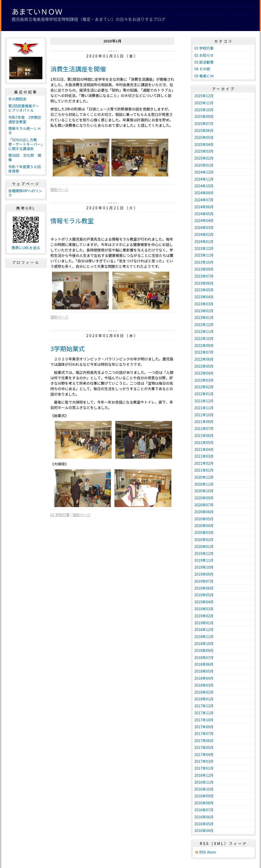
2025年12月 (204, 96)
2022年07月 (204, 352)
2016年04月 (204, 830)
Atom (212, 852)
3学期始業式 (68, 348)
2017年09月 (204, 727)
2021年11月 (204, 408)
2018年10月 (204, 643)
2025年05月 (204, 137)
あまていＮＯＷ (37, 11)
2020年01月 (204, 546)
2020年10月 (204, 491)
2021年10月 (204, 415)
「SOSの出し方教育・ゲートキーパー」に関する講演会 (25, 144)
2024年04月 (204, 220)
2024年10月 (204, 186)
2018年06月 (204, 664)
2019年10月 (204, 567)
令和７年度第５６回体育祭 (25, 169)
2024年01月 (204, 241)
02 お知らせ (204, 55)
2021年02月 (204, 463)
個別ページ (59, 189)
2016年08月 (204, 803)
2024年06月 (204, 207)
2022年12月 (204, 324)
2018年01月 (204, 699)
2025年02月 (204, 158)
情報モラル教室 (72, 221)
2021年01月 (204, 470)
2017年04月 (204, 754)
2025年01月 (204, 165)
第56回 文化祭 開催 (25, 157)
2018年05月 (204, 671)
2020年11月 (204, 484)
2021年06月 (204, 435)
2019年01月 (204, 623)
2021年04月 (204, 449)
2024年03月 (204, 227)
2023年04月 (204, 297)
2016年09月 (204, 796)
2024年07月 (204, 200)
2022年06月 (204, 359)
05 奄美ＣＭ (204, 76)
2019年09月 (204, 574)
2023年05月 (204, 290)
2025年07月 (204, 123)
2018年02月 (204, 692)
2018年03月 (204, 685)
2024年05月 (204, 214)
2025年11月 (204, 103)
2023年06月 (204, 283)
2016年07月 (204, 810)
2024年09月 (204, 193)
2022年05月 (204, 366)
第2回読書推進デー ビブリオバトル (26, 108)
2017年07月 (204, 733)
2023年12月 (204, 248)
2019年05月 (204, 595)
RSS (202, 852)
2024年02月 (204, 234)
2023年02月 (204, 311)
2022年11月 (204, 331)
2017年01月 (204, 768)
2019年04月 (204, 602)
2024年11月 (204, 179)
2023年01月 (204, 317)
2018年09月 (204, 650)
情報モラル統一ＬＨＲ (25, 131)
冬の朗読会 (17, 99)
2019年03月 (204, 609)
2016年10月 (204, 789)
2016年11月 (204, 782)
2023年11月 (204, 255)
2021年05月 (204, 442)
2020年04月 (204, 525)
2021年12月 (204, 401)
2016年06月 (204, 817)
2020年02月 (204, 539)
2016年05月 (204, 824)
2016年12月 (204, 775)
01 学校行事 (60, 515)
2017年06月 (204, 740)
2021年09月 (204, 421)
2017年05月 (204, 747)
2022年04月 (204, 373)
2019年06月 (204, 588)
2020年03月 (204, 532)
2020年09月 (204, 498)
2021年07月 (204, 428)
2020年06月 (204, 512)
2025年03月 (204, 151)
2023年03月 (204, 304)
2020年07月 (204, 505)
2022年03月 (204, 380)
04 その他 (202, 69)
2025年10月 (204, 110)
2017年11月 (204, 713)
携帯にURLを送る (26, 248)
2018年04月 (204, 678)
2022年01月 (204, 394)
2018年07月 (204, 657)
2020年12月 (204, 477)
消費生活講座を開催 (78, 69)
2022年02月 (204, 387)
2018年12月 (204, 629)
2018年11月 (204, 636)
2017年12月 (204, 706)
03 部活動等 (204, 62)
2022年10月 (204, 338)
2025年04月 (204, 144)
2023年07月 (204, 276)
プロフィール (26, 262)
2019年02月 (204, 616)
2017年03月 (204, 761)
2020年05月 (204, 519)
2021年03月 (204, 456)
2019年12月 (204, 553)
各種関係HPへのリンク (25, 193)
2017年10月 (204, 720)
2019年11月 (204, 560)
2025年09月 (204, 116)
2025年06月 (204, 130)
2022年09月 (204, 345)
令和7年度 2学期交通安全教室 (25, 119)
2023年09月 (204, 269)
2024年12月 (204, 172)
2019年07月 (204, 581)
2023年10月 (204, 262)
